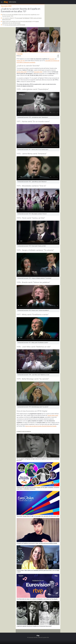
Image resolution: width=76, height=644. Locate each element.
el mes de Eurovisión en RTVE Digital (15, 25)
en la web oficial (27, 21)
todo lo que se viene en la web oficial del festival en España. (41, 426)
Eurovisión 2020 (38, 72)
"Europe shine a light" (53, 415)
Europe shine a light (22, 72)
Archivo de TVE (21, 61)
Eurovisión (52, 59)
